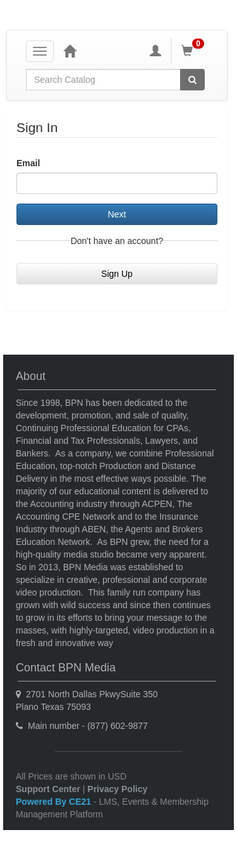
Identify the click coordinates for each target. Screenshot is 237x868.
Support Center (48, 789)
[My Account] (155, 51)
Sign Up (117, 274)
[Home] (70, 51)
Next (117, 214)
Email (28, 163)
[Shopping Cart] (195, 51)
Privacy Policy (117, 789)
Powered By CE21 (55, 802)
